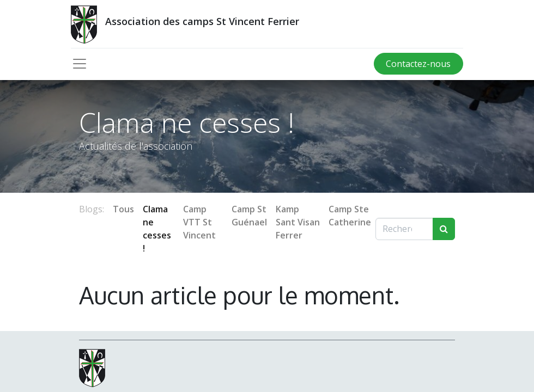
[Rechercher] (444, 229)
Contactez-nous (418, 64)
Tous (123, 209)
